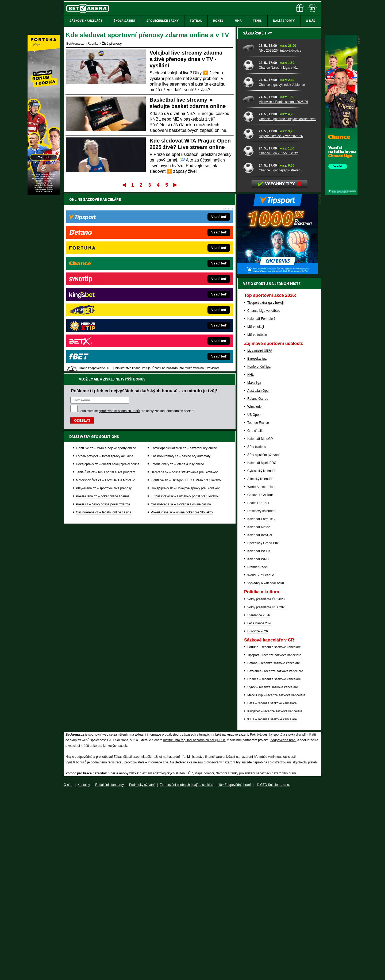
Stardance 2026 (259, 802)
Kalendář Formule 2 (261, 706)
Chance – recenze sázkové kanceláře (274, 866)
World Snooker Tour (261, 674)
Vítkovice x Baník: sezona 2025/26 (283, 289)
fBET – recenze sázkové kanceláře (272, 906)
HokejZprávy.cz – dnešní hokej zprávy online (108, 285)
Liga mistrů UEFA (260, 537)
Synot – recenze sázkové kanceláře (273, 874)
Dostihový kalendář (261, 698)
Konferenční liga (259, 553)
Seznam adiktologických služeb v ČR (166, 960)
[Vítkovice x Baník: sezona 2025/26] (249, 286)
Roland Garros (258, 585)
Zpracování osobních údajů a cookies (186, 971)
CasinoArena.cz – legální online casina (104, 333)
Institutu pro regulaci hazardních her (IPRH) (194, 927)
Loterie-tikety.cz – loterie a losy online (177, 285)
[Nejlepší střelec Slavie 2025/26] (249, 320)
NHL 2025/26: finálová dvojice (280, 237)
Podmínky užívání (142, 971)
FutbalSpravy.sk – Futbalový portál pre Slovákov (185, 317)
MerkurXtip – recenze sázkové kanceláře (276, 882)
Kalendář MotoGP (260, 625)
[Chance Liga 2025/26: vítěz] (249, 337)
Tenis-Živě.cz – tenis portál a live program (105, 293)
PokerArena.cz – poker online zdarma (103, 317)
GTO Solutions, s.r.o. (275, 971)
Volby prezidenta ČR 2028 (266, 786)
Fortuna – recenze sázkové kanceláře (274, 834)
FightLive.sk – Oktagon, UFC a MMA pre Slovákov (186, 301)
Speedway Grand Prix (263, 730)
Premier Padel (257, 754)
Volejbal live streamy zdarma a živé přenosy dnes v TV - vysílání (186, 59)
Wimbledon (255, 593)
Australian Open (259, 577)
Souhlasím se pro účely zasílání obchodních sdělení (136, 231)
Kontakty (84, 971)
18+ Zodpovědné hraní (235, 971)
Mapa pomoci (204, 960)
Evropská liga (257, 545)
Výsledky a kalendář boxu (266, 770)
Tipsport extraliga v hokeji (265, 489)
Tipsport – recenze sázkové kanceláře (274, 842)
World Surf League (261, 762)
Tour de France (258, 609)
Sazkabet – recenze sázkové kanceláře (275, 858)
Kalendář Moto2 (259, 714)
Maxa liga (254, 569)
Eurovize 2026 (258, 818)
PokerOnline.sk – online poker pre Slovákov (182, 333)
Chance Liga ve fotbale (264, 497)
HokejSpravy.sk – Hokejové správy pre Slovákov (185, 309)
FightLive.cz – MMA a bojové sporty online (106, 268)
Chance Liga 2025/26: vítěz (278, 340)
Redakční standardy (109, 971)
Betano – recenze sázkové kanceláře (274, 850)
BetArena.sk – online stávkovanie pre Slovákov (184, 293)
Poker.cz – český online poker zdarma (103, 325)
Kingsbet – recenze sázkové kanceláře (275, 898)
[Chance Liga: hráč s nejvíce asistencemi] (249, 303)
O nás (68, 971)
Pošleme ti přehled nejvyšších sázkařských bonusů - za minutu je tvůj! (144, 211)
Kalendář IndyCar (260, 722)
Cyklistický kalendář (261, 658)
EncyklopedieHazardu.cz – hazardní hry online (184, 268)
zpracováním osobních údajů (119, 231)
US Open (254, 601)
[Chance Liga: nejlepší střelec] (249, 354)
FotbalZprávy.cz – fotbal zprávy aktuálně (105, 276)
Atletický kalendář (260, 666)
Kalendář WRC (258, 746)
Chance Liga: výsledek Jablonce (282, 271)
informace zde (158, 949)
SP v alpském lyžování (263, 641)
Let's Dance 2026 (260, 810)
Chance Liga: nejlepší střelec (279, 357)
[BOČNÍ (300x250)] (278, 460)
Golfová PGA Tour (260, 682)
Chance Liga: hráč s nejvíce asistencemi (288, 306)
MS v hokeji (256, 513)
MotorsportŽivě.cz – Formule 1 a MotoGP (105, 301)
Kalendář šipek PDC (262, 650)
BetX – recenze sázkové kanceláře (272, 890)
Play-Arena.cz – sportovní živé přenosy (104, 309)
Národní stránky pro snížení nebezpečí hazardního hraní (256, 960)
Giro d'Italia (255, 617)
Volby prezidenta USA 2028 (267, 794)
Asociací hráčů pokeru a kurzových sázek (97, 932)
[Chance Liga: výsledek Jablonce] (249, 269)
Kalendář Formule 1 (261, 505)
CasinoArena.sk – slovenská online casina (181, 325)
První (124, 185)
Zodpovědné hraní (283, 927)
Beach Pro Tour (258, 690)
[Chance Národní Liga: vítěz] (249, 252)
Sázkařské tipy (258, 220)
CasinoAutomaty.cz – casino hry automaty (181, 276)
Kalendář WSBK (259, 738)
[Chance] (341, 194)
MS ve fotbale (257, 521)
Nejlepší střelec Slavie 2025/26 (281, 323)
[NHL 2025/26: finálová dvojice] (249, 235)
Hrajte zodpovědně (79, 943)
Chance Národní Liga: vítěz (278, 254)
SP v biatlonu (257, 633)
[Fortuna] (44, 194)
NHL (251, 561)
